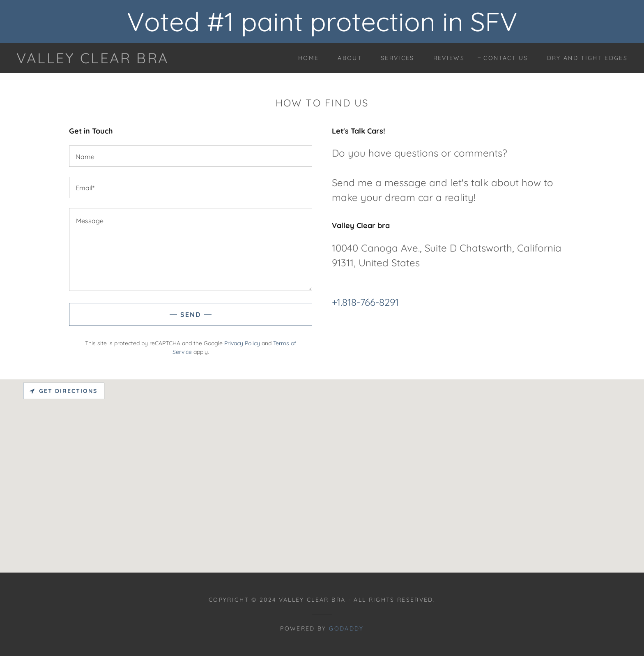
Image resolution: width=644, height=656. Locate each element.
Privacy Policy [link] (242, 343)
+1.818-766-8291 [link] (365, 302)
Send (191, 314)
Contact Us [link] (506, 58)
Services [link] (398, 58)
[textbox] (191, 156)
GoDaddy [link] (346, 628)
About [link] (350, 58)
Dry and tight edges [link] (587, 58)
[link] (93, 61)
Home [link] (308, 58)
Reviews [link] (449, 58)
